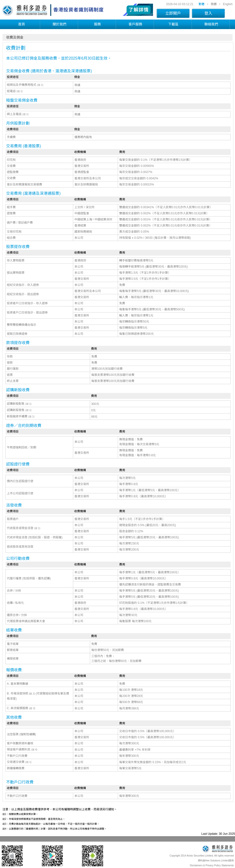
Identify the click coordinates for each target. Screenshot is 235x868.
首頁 (22, 24)
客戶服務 (135, 24)
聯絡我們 (211, 24)
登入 (208, 13)
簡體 (214, 4)
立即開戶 (173, 13)
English (228, 4)
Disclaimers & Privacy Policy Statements (212, 865)
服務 (97, 24)
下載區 (173, 24)
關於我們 (59, 24)
